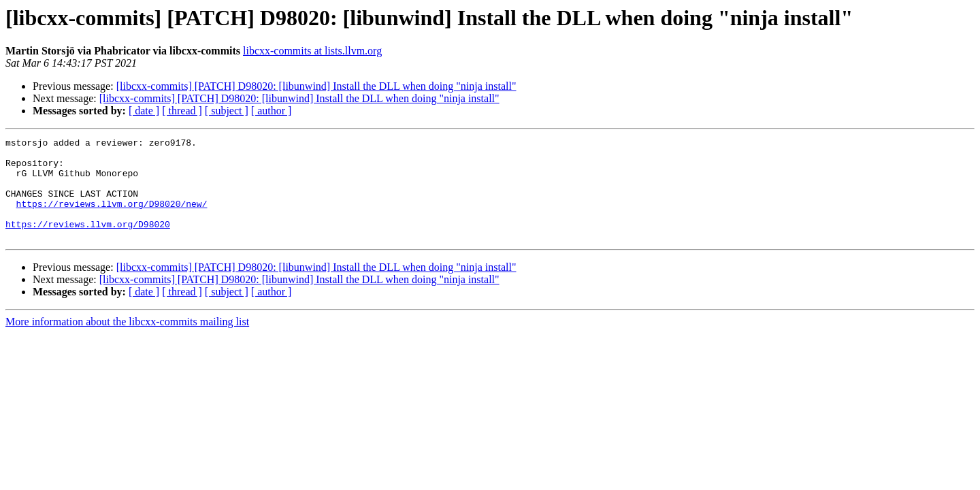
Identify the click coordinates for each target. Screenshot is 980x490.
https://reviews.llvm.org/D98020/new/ (112, 218)
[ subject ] (227, 111)
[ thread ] (182, 111)
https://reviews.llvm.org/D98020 (88, 242)
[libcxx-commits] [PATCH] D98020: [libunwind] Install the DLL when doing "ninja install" (316, 86)
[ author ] (272, 111)
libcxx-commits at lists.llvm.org (312, 51)
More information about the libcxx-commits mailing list (127, 342)
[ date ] (144, 111)
